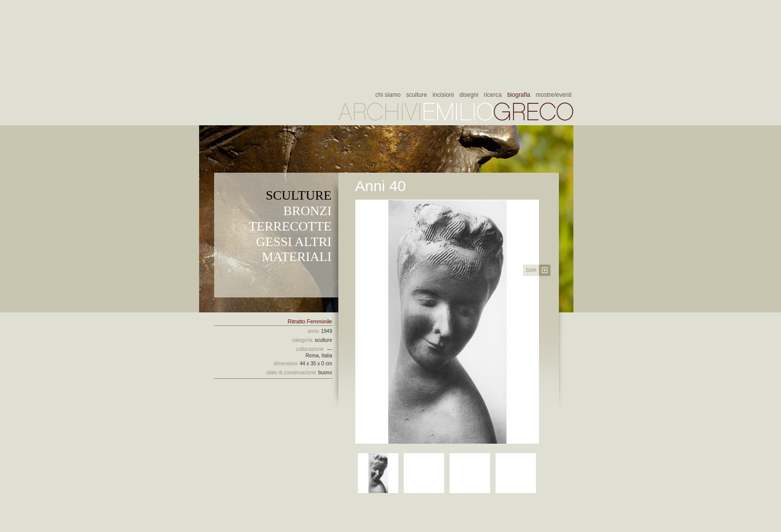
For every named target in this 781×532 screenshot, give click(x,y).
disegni (469, 95)
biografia (519, 95)
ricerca (493, 95)
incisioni (443, 95)
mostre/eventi (553, 95)
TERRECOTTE (290, 226)
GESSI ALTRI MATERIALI (294, 249)
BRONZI (308, 211)
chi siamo (388, 95)
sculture (417, 95)
